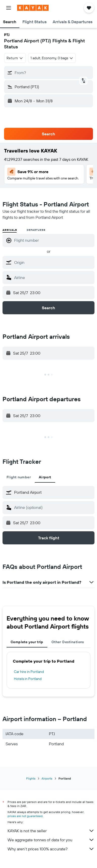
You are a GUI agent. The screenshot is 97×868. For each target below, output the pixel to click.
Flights (31, 778)
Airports (47, 778)
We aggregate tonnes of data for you (51, 840)
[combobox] (15, 58)
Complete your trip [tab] (27, 642)
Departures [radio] (36, 230)
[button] (9, 8)
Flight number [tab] (19, 477)
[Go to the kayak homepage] (33, 8)
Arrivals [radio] (10, 230)
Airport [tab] (45, 477)
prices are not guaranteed (25, 816)
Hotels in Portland (28, 679)
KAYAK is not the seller (51, 831)
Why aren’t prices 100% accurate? (51, 849)
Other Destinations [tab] (68, 642)
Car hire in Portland (29, 672)
